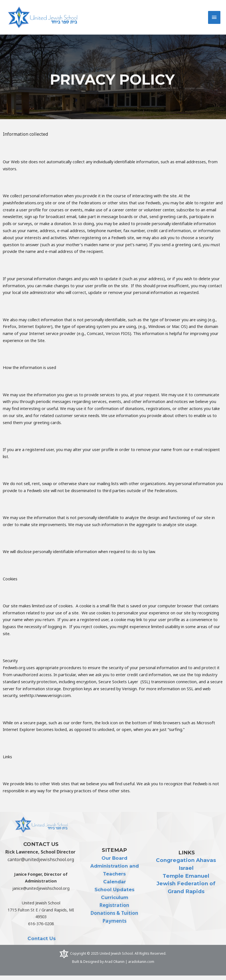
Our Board (114, 863)
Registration (115, 910)
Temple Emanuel (186, 880)
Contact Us (42, 943)
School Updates (114, 894)
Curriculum (114, 902)
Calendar (114, 886)
